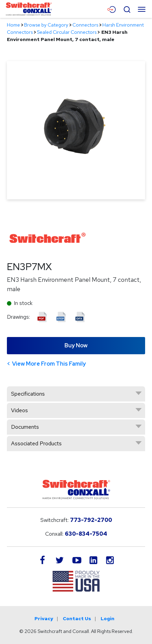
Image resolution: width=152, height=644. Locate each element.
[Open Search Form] (127, 9)
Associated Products (36, 443)
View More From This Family (49, 364)
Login (108, 618)
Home (13, 25)
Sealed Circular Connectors (67, 32)
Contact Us (77, 618)
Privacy (44, 618)
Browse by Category (46, 25)
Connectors (85, 25)
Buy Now (76, 345)
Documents (25, 427)
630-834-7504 (86, 534)
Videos (19, 410)
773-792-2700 (91, 520)
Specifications (28, 394)
